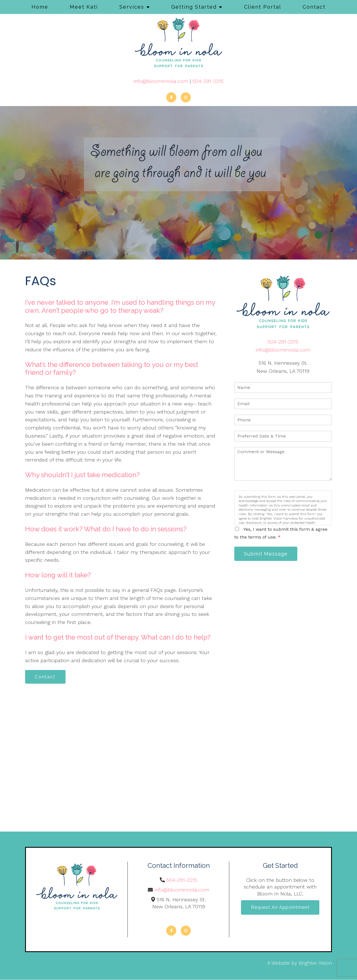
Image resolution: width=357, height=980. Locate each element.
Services (132, 7)
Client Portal (263, 7)
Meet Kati (84, 7)
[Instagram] (186, 97)
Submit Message (266, 554)
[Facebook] (171, 97)
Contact (314, 7)
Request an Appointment (280, 908)
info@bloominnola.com (161, 81)
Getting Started (194, 7)
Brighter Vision (315, 963)
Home (40, 7)
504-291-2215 (208, 81)
